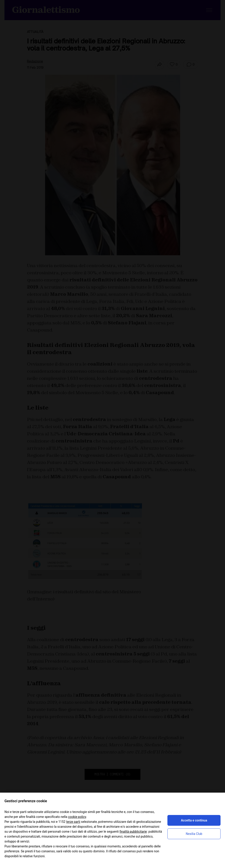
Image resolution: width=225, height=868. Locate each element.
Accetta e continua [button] (194, 820)
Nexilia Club (194, 834)
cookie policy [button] (77, 817)
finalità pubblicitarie (133, 832)
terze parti (73, 822)
